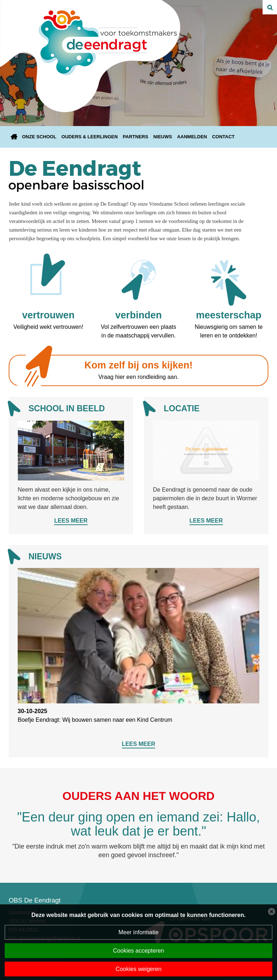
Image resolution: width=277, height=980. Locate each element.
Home (14, 137)
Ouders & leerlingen (89, 137)
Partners (135, 137)
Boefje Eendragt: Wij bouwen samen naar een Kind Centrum (95, 720)
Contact (223, 137)
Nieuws (163, 137)
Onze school (39, 137)
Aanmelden (192, 137)
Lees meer (71, 521)
